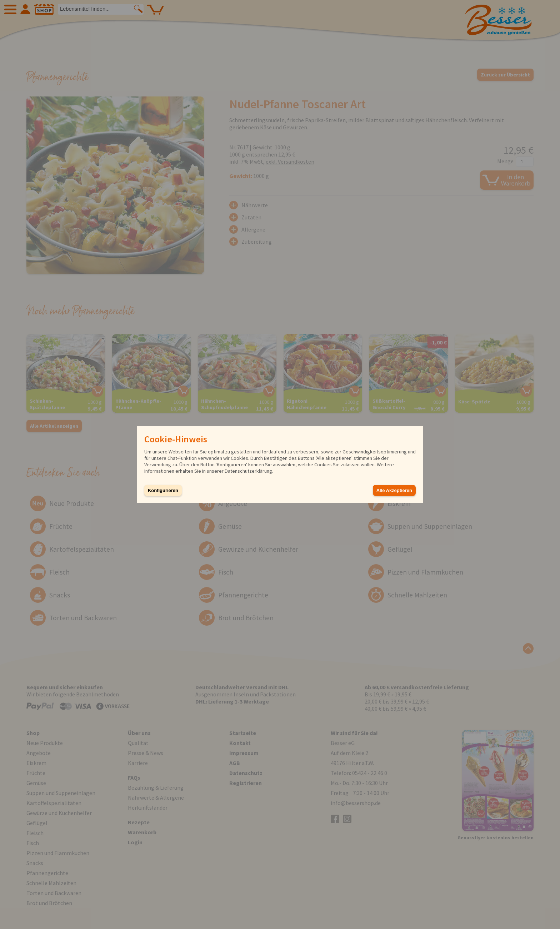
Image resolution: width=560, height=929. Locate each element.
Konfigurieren (163, 490)
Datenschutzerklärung (248, 471)
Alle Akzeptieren (394, 490)
